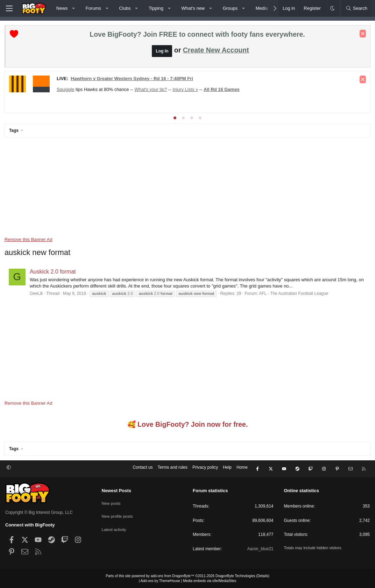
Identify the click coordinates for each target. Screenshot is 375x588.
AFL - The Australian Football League (294, 294)
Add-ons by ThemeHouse (160, 580)
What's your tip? (152, 90)
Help (227, 469)
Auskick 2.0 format (54, 272)
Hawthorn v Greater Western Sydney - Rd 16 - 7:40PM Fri (132, 79)
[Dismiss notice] (362, 34)
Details (263, 575)
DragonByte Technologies (235, 575)
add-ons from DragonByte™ (173, 575)
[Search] (356, 8)
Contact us (143, 469)
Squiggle (66, 90)
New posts (112, 501)
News (62, 8)
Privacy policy (205, 469)
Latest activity (115, 525)
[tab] (175, 119)
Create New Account (216, 51)
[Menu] (9, 8)
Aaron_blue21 (260, 548)
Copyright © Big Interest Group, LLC (39, 512)
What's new (193, 8)
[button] (74, 8)
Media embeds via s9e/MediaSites (210, 580)
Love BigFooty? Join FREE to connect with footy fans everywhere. (197, 35)
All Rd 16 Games (222, 90)
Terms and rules (173, 469)
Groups (230, 8)
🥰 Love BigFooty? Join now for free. (188, 425)
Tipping (156, 8)
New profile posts (118, 513)
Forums (93, 8)
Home (242, 469)
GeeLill (37, 294)
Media (262, 8)
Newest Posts (117, 490)
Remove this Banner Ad (29, 240)
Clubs (125, 8)
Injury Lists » (186, 90)
